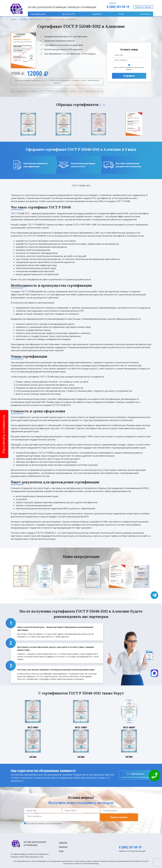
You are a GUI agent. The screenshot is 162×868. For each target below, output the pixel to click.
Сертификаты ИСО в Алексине (31, 19)
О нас (121, 14)
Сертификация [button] (38, 14)
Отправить (129, 76)
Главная (14, 19)
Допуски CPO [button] (69, 14)
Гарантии (97, 14)
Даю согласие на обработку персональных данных (129, 68)
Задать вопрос (119, 817)
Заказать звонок (143, 7)
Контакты (146, 14)
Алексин (113, 3)
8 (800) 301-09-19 (118, 7)
